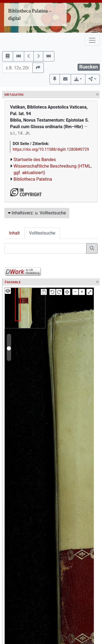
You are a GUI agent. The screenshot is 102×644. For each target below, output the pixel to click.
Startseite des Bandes (35, 160)
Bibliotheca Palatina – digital (30, 15)
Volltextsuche (42, 233)
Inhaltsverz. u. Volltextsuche (37, 213)
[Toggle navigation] (92, 40)
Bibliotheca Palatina (33, 179)
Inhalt (14, 233)
